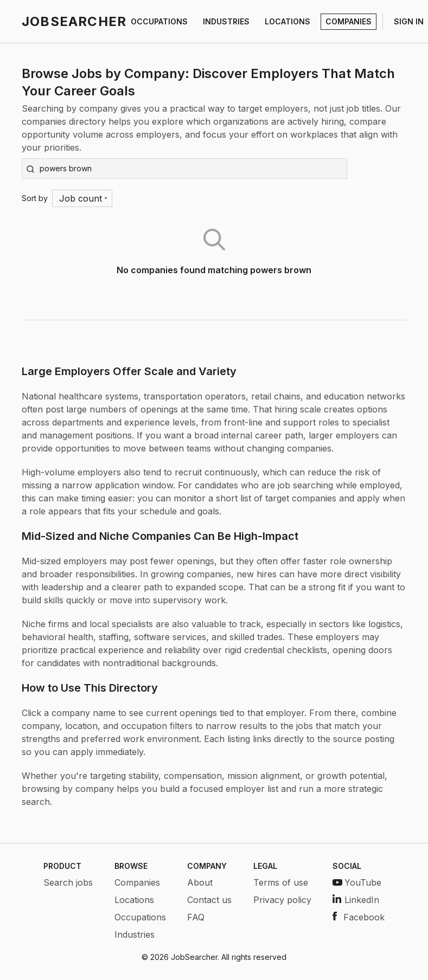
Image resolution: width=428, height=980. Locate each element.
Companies (137, 882)
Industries (135, 934)
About (200, 882)
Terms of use (281, 882)
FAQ (196, 917)
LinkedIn (356, 900)
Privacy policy (282, 900)
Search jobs (68, 882)
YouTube (357, 882)
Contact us (209, 900)
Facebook (359, 917)
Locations (134, 900)
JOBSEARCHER (74, 21)
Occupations (140, 917)
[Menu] (82, 198)
